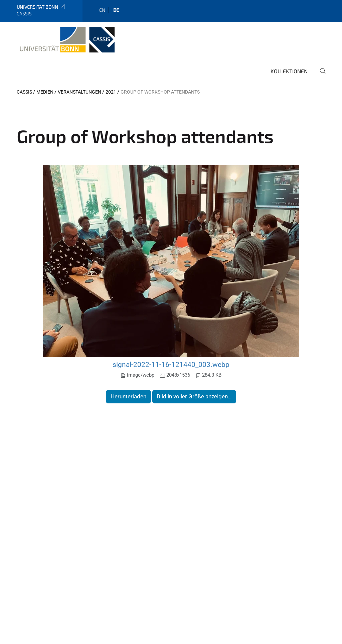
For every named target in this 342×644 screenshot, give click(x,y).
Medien (45, 92)
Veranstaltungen (79, 92)
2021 (111, 92)
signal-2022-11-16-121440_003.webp (171, 364)
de (116, 10)
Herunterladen (128, 396)
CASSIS (24, 92)
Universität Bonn (41, 7)
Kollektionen (289, 71)
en (102, 10)
